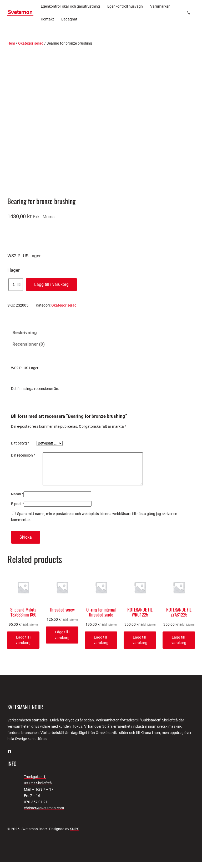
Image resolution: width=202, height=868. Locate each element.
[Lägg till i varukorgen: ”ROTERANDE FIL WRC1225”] (140, 646)
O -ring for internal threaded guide (101, 619)
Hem (11, 43)
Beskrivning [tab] (25, 333)
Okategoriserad (31, 43)
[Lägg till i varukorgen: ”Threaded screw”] (62, 641)
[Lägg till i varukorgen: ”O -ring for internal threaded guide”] (101, 646)
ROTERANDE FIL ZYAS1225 (179, 619)
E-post (17, 510)
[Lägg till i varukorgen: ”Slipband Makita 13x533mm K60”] (23, 646)
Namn (17, 500)
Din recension (23, 455)
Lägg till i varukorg (51, 284)
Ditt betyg (20, 443)
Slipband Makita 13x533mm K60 (23, 619)
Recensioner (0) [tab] (29, 344)
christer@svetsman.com (44, 814)
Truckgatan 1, (35, 783)
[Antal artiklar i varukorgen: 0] (189, 13)
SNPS (75, 835)
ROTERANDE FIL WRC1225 (140, 619)
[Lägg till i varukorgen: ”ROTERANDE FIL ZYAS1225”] (179, 646)
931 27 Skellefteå (38, 789)
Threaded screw (62, 616)
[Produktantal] (16, 285)
